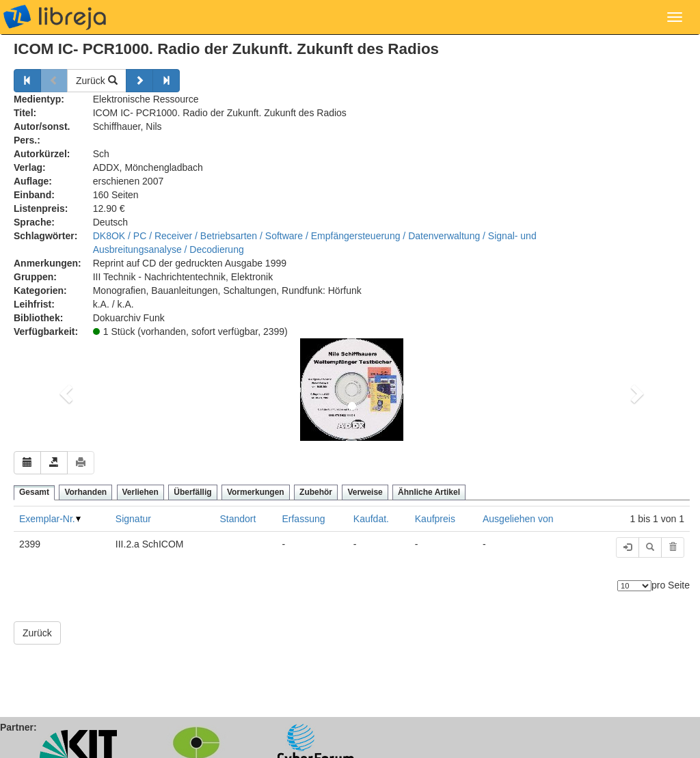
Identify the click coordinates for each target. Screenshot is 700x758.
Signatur (133, 519)
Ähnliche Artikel (429, 492)
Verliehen (140, 492)
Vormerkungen (256, 492)
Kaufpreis (435, 519)
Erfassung (303, 519)
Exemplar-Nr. (47, 519)
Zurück (97, 81)
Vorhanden (85, 492)
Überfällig (192, 492)
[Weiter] (139, 81)
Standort (238, 519)
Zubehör (316, 492)
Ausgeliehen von (518, 519)
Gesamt (34, 492)
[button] (64, 390)
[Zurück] (27, 81)
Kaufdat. (371, 519)
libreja (55, 17)
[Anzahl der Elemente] (634, 586)
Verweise (365, 492)
